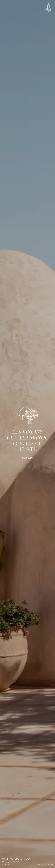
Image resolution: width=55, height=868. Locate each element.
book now (28, 458)
